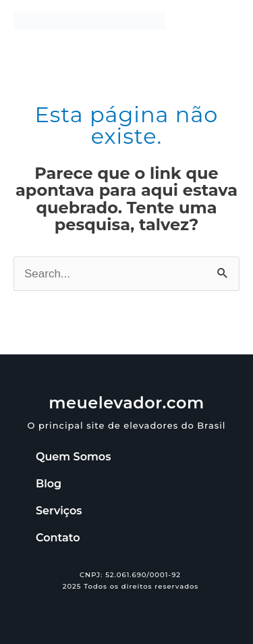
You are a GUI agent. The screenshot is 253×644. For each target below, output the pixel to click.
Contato (58, 538)
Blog (49, 484)
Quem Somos (73, 457)
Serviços (59, 511)
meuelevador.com (126, 403)
